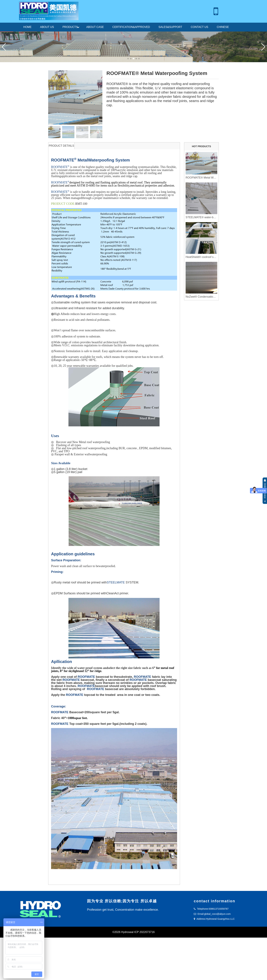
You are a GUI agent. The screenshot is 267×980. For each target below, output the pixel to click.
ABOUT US (47, 27)
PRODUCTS (70, 27)
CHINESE (223, 27)
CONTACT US (199, 27)
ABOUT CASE (95, 27)
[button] (263, 47)
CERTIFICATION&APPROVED (131, 27)
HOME (27, 27)
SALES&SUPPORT (170, 27)
